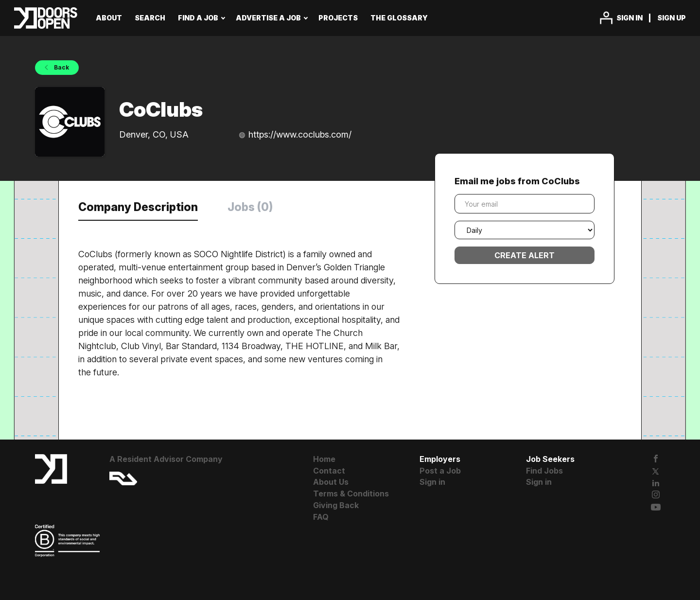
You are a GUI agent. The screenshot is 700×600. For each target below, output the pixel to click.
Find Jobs (544, 471)
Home (324, 459)
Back (61, 67)
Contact (329, 471)
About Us (331, 482)
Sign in (630, 18)
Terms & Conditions (351, 494)
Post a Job (440, 471)
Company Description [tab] (138, 207)
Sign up (672, 18)
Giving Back (336, 505)
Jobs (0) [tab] (250, 207)
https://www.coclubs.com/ (300, 134)
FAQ (321, 517)
